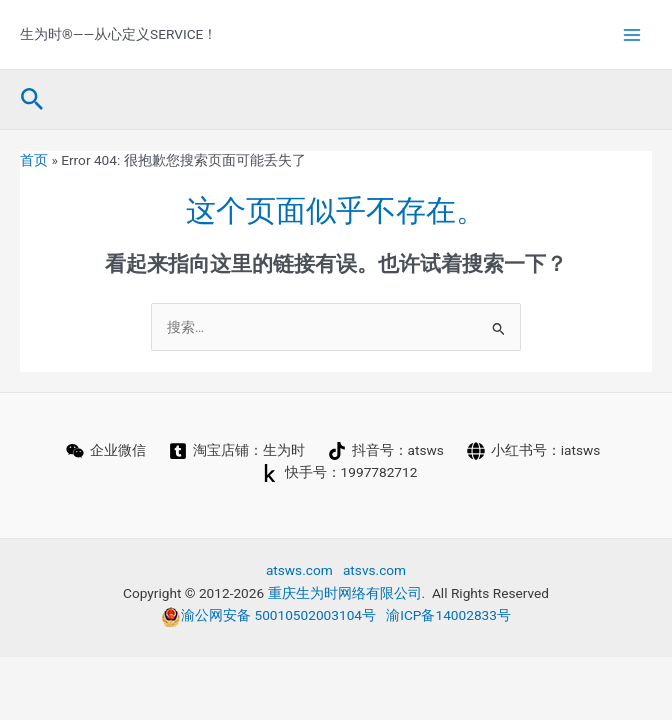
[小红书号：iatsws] (533, 451)
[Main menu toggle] (632, 34)
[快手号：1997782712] (339, 473)
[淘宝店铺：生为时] (236, 451)
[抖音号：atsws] (385, 451)
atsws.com (299, 570)
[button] (32, 100)
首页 (34, 160)
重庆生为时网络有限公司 (345, 593)
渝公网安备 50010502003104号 (268, 615)
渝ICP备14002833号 (448, 615)
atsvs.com (374, 570)
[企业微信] (105, 451)
